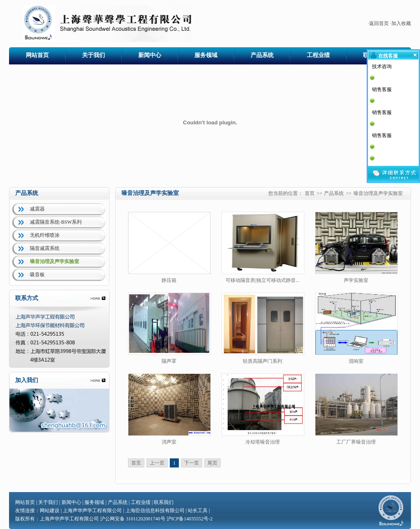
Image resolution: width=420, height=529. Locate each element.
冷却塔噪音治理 (262, 442)
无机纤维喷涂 (45, 235)
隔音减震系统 (45, 248)
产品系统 (262, 55)
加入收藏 (401, 23)
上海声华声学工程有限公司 (92, 511)
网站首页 (37, 55)
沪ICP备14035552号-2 (190, 519)
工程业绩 (318, 55)
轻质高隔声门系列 (262, 361)
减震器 (37, 209)
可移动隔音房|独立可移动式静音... (262, 280)
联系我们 (164, 502)
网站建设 (50, 511)
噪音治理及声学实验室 (55, 261)
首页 (310, 193)
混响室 (356, 361)
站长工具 (198, 511)
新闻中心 (150, 55)
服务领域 (206, 55)
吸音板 (37, 275)
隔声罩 (169, 361)
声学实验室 (356, 280)
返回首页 (379, 23)
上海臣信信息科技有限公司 (155, 511)
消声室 (169, 442)
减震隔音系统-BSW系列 (56, 222)
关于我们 (94, 55)
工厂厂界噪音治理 (356, 442)
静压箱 (169, 280)
